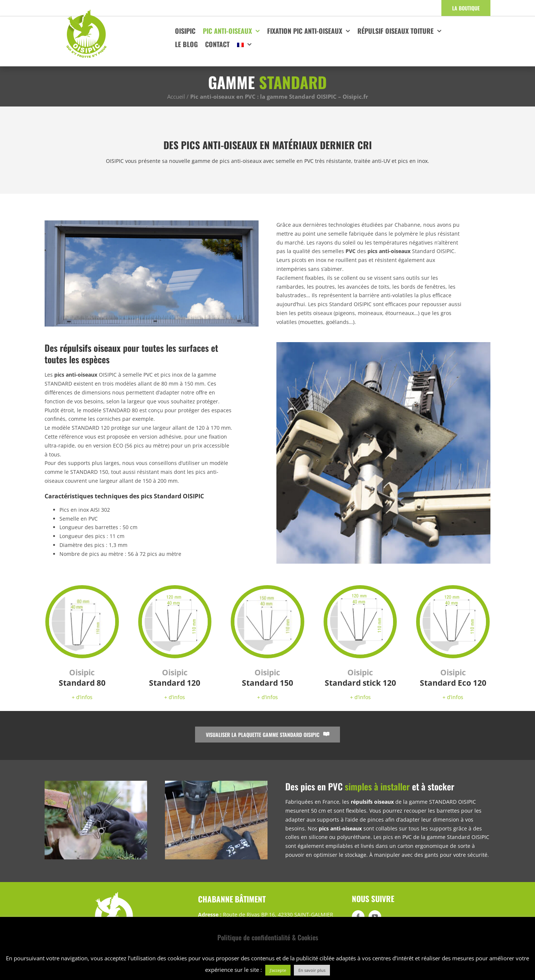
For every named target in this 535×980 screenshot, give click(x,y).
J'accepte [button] (278, 970)
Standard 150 (267, 677)
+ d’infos (82, 697)
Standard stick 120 (360, 677)
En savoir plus (312, 970)
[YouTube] (375, 917)
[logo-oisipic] (87, 11)
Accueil (176, 96)
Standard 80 (82, 677)
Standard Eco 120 (453, 677)
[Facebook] (358, 917)
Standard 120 (175, 677)
